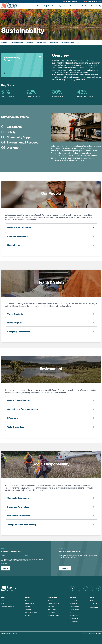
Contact (94, 6)
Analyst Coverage (75, 610)
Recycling (27, 607)
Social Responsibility (68, 42)
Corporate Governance (8, 607)
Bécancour (28, 610)
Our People (30, 42)
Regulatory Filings (75, 618)
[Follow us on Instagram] (92, 588)
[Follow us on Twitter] (79, 588)
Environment (54, 42)
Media (92, 601)
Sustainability (57, 6)
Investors (73, 6)
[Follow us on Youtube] (99, 588)
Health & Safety (42, 42)
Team (3, 604)
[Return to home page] (9, 6)
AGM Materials (74, 621)
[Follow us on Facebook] (86, 588)
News (66, 6)
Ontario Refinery (29, 604)
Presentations (74, 604)
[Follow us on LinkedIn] (73, 588)
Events (72, 613)
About (39, 6)
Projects (47, 6)
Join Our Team (84, 6)
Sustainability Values (17, 42)
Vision (3, 601)
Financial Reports (74, 615)
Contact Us (94, 607)
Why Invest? (73, 601)
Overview (4, 42)
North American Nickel (31, 613)
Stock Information (75, 607)
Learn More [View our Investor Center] (65, 568)
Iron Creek (28, 615)
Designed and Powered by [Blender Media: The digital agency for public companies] (92, 634)
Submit (6, 568)
